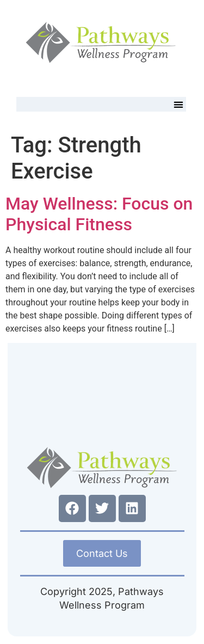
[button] (179, 104)
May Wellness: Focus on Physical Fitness (99, 214)
